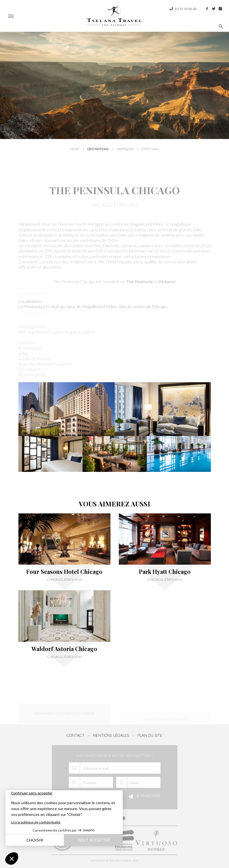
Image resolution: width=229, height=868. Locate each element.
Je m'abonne (144, 796)
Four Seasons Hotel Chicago (64, 572)
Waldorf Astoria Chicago (64, 649)
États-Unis (150, 151)
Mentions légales (111, 735)
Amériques (125, 151)
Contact (76, 735)
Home (75, 151)
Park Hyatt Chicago (165, 572)
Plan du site (150, 735)
